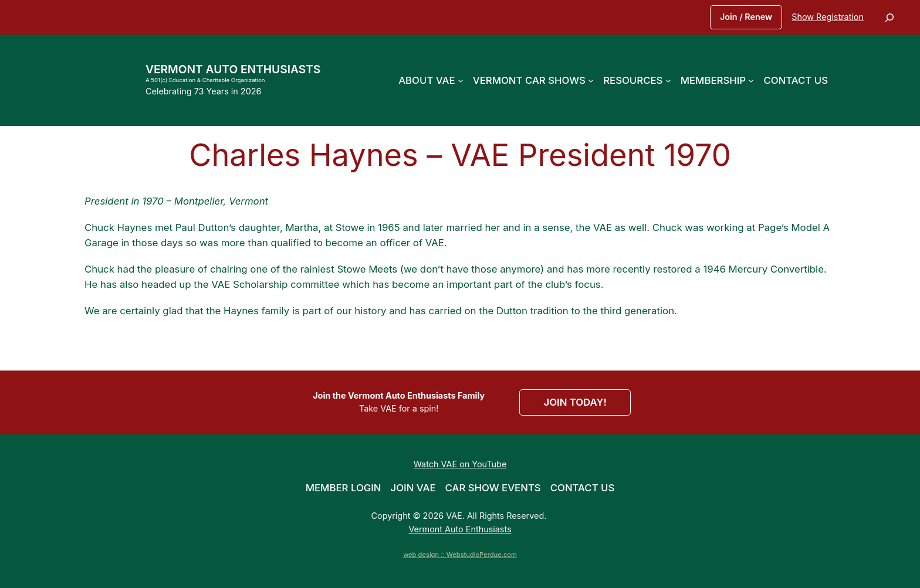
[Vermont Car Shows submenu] (591, 80)
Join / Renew (746, 17)
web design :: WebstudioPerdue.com (460, 555)
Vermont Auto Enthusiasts (233, 69)
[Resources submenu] (668, 80)
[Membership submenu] (751, 80)
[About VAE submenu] (461, 80)
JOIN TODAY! (575, 402)
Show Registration (828, 17)
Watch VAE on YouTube (460, 464)
